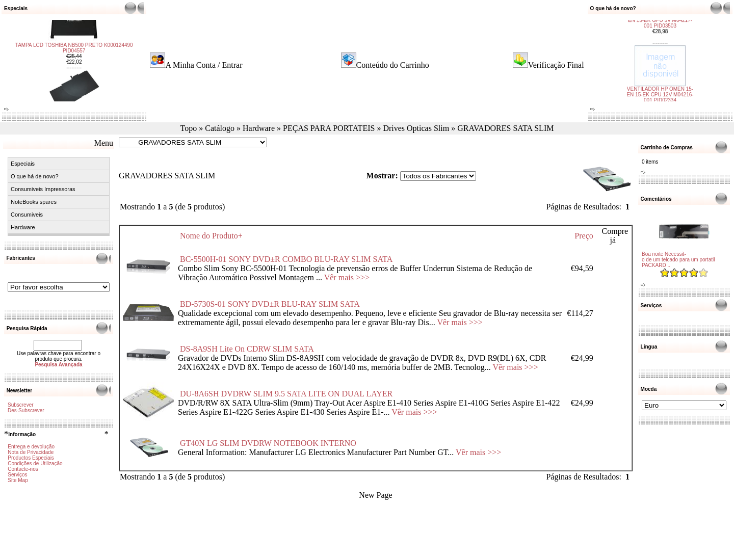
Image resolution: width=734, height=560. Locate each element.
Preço (584, 236)
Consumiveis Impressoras (43, 189)
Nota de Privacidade (31, 452)
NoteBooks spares (34, 202)
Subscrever (21, 405)
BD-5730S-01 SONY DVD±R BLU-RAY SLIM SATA (270, 304)
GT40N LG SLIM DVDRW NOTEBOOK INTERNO (268, 443)
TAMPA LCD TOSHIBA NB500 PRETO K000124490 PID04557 (74, 81)
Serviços (17, 475)
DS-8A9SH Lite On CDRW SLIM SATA (247, 349)
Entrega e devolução (31, 447)
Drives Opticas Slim (416, 128)
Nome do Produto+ (211, 236)
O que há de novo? (35, 176)
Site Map (18, 480)
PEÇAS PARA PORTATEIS (329, 128)
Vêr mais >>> (347, 277)
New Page (375, 495)
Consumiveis (27, 215)
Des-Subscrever (26, 410)
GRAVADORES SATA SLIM (505, 128)
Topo (189, 128)
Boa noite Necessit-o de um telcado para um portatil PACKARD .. (678, 260)
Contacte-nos (23, 469)
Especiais (23, 164)
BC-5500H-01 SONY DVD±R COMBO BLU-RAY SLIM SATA (286, 259)
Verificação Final (556, 65)
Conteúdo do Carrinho (393, 65)
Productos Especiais (31, 458)
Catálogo (220, 128)
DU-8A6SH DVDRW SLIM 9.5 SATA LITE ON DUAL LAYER (286, 394)
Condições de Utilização (35, 463)
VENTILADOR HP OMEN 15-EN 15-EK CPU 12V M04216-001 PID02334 (660, 61)
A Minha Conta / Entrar (204, 65)
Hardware (259, 128)
